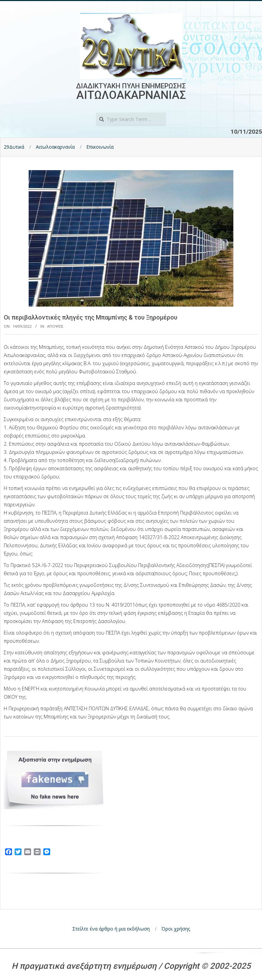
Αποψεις (55, 326)
